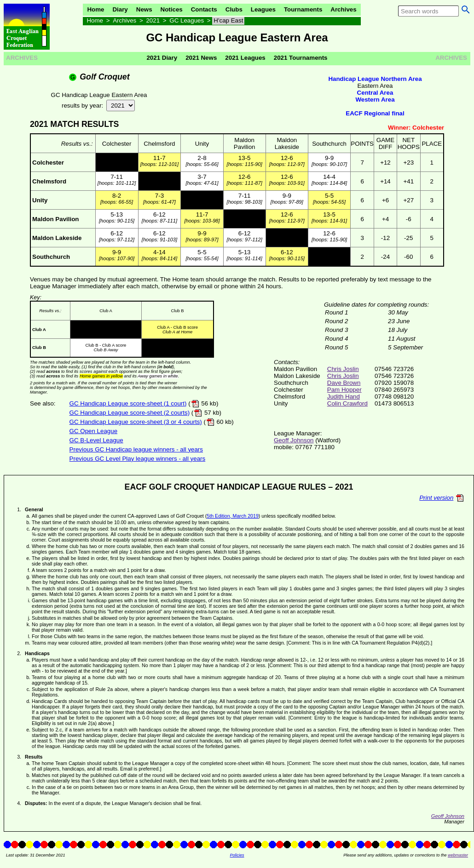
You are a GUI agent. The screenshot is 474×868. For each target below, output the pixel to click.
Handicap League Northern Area (375, 79)
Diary (120, 9)
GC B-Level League (96, 440)
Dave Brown (344, 383)
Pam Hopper (344, 390)
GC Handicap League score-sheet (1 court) (128, 403)
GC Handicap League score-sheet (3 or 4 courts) (136, 422)
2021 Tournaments (301, 58)
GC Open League (93, 431)
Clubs (234, 9)
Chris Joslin (343, 369)
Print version (436, 498)
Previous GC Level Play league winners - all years (138, 459)
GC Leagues (187, 20)
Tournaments (303, 9)
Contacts (204, 9)
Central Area (375, 93)
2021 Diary (162, 58)
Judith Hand (344, 397)
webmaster (458, 855)
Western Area (375, 100)
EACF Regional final (375, 113)
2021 (153, 20)
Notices (172, 9)
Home (95, 9)
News (144, 9)
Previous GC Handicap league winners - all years (136, 449)
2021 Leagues (245, 58)
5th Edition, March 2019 (233, 516)
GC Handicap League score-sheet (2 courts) (130, 413)
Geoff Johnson (294, 440)
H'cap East (228, 20)
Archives (343, 9)
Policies (237, 855)
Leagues (263, 9)
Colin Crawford (347, 403)
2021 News (201, 58)
